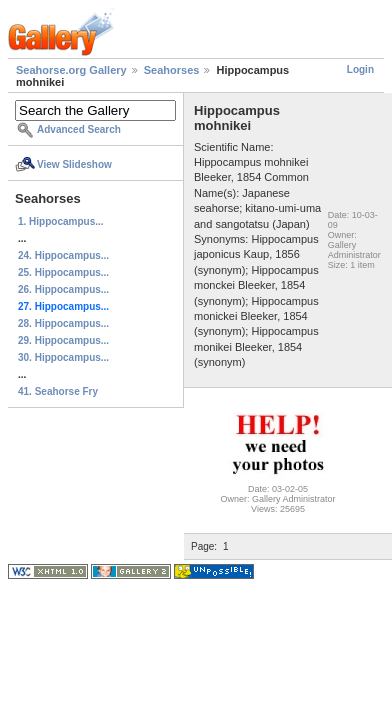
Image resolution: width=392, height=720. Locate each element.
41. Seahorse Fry (58, 391)
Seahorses (172, 70)
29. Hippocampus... (63, 340)
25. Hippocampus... (63, 272)
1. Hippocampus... (61, 221)
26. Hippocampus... (63, 289)
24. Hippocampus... (63, 255)
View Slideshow (74, 164)
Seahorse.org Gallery (71, 70)
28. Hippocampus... (63, 323)
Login (360, 69)
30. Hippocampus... (63, 357)
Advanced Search (79, 129)
